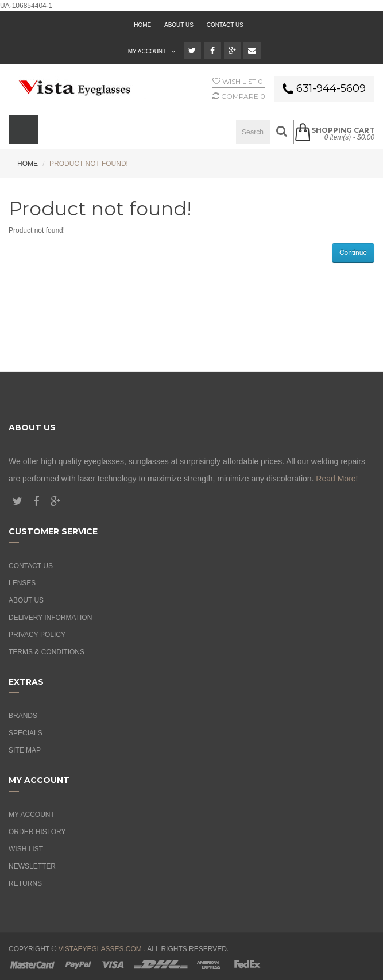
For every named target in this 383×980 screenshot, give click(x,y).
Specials (26, 733)
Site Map (25, 750)
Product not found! (89, 164)
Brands (23, 716)
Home (28, 164)
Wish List (26, 849)
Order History (37, 832)
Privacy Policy (37, 635)
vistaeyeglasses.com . (102, 949)
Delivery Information (50, 618)
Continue (353, 253)
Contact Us (225, 25)
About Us (26, 600)
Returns (25, 883)
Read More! (337, 479)
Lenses (22, 583)
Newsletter (32, 866)
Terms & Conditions (47, 652)
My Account (32, 815)
